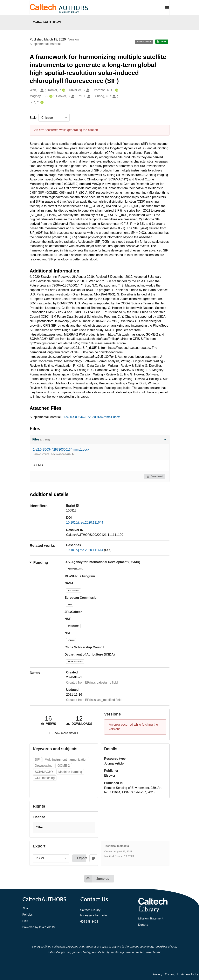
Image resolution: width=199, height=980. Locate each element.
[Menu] (167, 7)
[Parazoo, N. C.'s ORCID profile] (116, 90)
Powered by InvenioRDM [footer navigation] (39, 927)
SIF (37, 760)
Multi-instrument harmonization (66, 760)
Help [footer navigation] (25, 921)
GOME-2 (64, 766)
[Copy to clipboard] (93, 858)
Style (33, 118)
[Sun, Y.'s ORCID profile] (41, 102)
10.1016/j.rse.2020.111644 (85, 523)
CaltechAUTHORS (47, 22)
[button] (64, 828)
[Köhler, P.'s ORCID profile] (63, 90)
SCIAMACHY (44, 772)
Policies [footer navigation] (27, 915)
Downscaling (44, 766)
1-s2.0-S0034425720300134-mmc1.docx (92, 417)
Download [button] (154, 476)
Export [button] (82, 858)
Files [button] (100, 439)
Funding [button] (39, 562)
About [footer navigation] (27, 909)
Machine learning (70, 772)
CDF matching (45, 778)
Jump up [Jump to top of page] (97, 879)
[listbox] (54, 118)
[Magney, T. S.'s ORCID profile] (50, 96)
